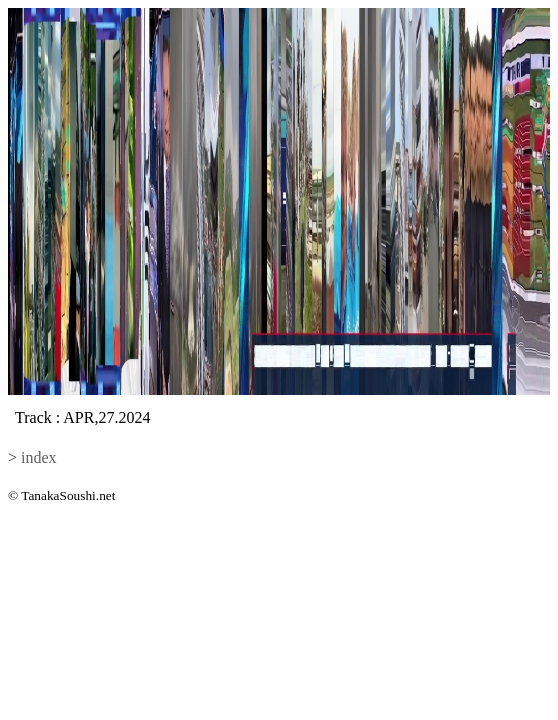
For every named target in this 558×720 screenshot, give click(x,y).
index (39, 457)
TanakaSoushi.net (68, 495)
